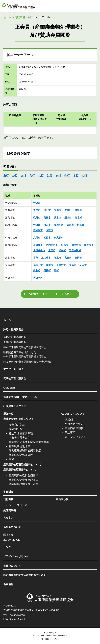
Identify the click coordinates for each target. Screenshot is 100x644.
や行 (67, 175)
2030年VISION (12, 540)
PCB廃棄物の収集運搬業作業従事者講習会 (27, 362)
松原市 (65, 245)
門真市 (81, 225)
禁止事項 (70, 432)
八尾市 (37, 238)
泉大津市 (46, 258)
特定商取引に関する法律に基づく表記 (25, 575)
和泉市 (58, 258)
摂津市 (68, 218)
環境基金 (8, 535)
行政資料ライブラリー (16, 406)
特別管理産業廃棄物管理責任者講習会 (25, 347)
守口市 (37, 225)
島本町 (78, 218)
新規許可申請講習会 (15, 337)
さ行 (23, 175)
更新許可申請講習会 (15, 342)
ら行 (76, 175)
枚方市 (47, 225)
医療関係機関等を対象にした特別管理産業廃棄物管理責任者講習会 (25, 354)
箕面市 (58, 210)
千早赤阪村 (75, 250)
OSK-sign (9, 388)
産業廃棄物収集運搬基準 (23, 475)
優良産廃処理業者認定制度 (25, 450)
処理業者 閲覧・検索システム (20, 397)
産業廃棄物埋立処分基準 (23, 484)
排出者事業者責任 (19, 438)
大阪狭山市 (39, 250)
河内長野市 (52, 245)
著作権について (12, 566)
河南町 (62, 250)
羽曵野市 (76, 245)
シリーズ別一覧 (18, 505)
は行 (50, 175)
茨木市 (58, 218)
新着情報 (8, 584)
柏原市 (47, 238)
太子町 (52, 250)
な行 (41, 175)
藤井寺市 (89, 245)
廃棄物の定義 (17, 425)
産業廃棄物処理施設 (21, 455)
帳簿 (11, 459)
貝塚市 (49, 265)
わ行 (85, 175)
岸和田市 (38, 265)
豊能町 (68, 210)
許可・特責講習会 (13, 329)
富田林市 (38, 245)
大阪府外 (38, 278)
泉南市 (73, 265)
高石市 (68, 258)
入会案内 (8, 518)
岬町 (56, 270)
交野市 (49, 230)
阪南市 (83, 265)
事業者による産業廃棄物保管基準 (29, 442)
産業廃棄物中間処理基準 (23, 480)
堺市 (36, 258)
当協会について (12, 527)
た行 (32, 175)
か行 (15, 175)
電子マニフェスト (76, 437)
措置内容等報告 (74, 428)
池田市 (47, 210)
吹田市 (37, 218)
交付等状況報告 (74, 424)
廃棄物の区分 (17, 429)
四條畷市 (38, 230)
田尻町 (47, 270)
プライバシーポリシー (16, 556)
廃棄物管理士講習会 (15, 378)
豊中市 (37, 210)
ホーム (7, 320)
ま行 (58, 175)
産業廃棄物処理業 (19, 446)
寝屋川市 (59, 225)
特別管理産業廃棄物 (21, 433)
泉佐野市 (61, 265)
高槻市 (47, 218)
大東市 (70, 225)
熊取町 (37, 270)
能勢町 (78, 210)
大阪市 (37, 203)
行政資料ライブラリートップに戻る (50, 294)
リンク (7, 547)
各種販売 (8, 492)
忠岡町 (78, 258)
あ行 (6, 175)
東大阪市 (59, 238)
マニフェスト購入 (13, 369)
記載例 (69, 420)
